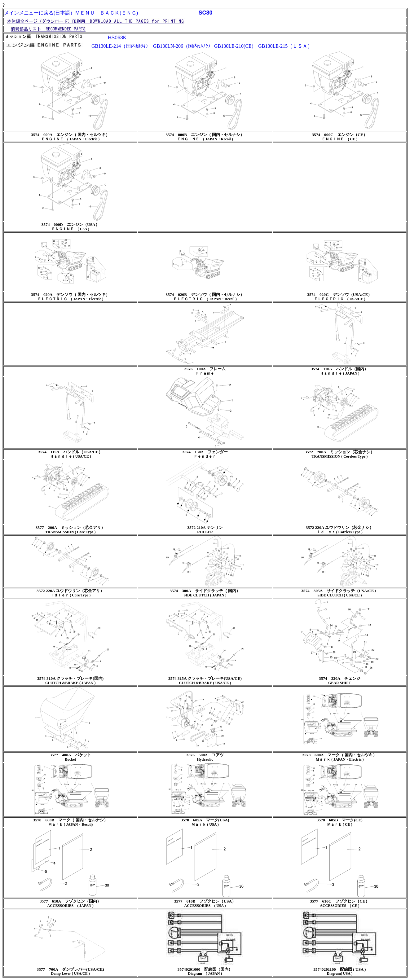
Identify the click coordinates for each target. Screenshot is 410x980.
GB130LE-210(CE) (234, 46)
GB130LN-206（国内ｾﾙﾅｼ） (183, 46)
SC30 (206, 13)
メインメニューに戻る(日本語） (40, 13)
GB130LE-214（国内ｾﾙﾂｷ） (122, 46)
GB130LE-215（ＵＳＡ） (285, 46)
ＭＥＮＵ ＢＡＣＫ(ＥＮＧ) (106, 13)
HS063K (118, 38)
